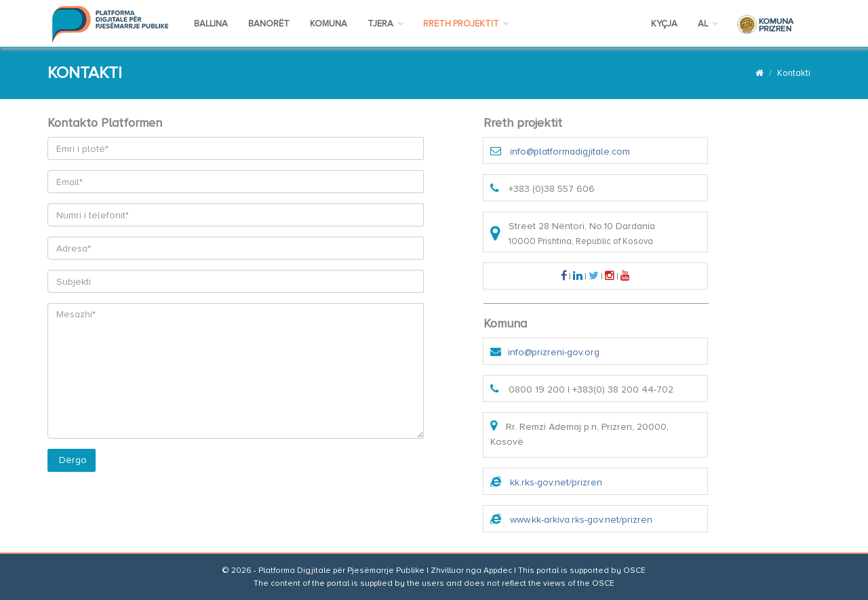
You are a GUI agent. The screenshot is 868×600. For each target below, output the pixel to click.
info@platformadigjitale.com (570, 152)
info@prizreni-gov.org (554, 352)
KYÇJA (664, 24)
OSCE (634, 571)
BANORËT (269, 24)
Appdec (498, 571)
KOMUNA (329, 24)
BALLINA (211, 24)
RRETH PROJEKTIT (466, 24)
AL (708, 24)
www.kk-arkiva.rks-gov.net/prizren (581, 520)
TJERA (385, 24)
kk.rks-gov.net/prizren (556, 482)
